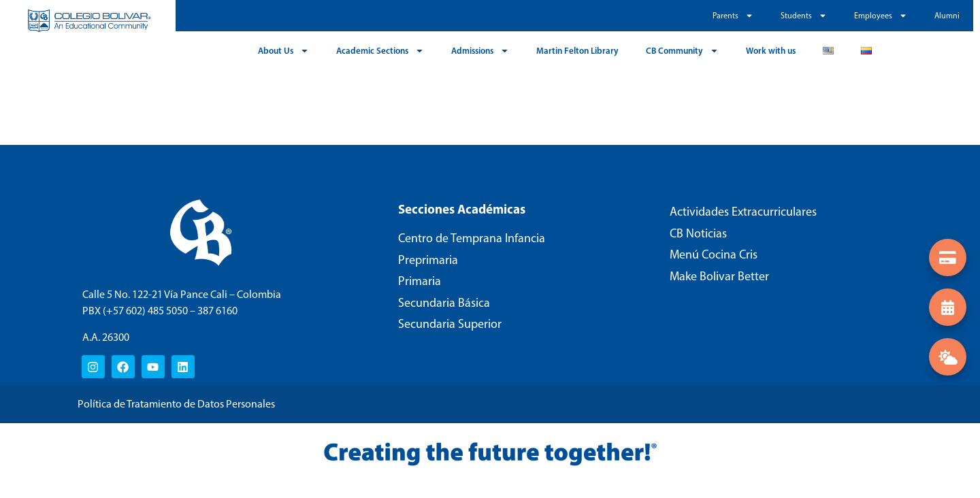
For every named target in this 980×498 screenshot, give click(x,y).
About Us (283, 51)
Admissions (480, 51)
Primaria (420, 281)
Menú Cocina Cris (714, 254)
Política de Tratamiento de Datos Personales (176, 404)
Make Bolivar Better (719, 276)
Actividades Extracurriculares (743, 212)
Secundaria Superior (450, 324)
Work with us (771, 50)
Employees (881, 16)
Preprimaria (428, 260)
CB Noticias (698, 233)
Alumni (947, 16)
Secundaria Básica (444, 303)
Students (804, 16)
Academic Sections (380, 51)
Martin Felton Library (577, 50)
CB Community (682, 51)
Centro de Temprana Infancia (472, 238)
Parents (733, 16)
